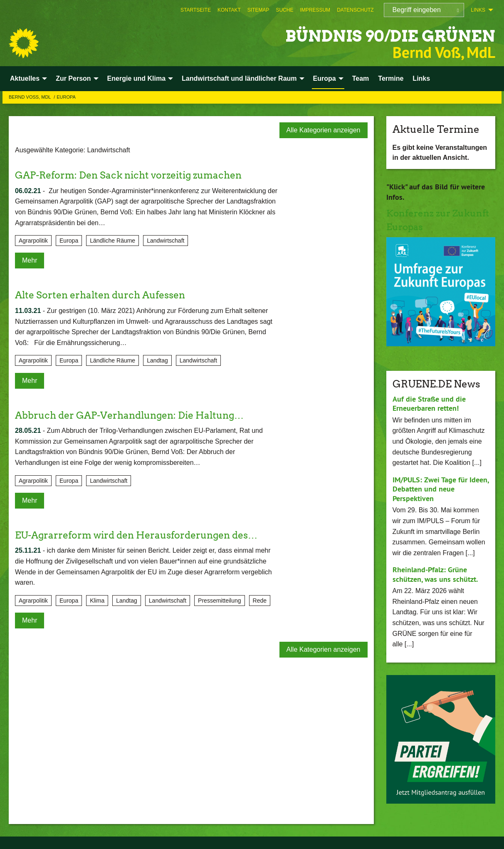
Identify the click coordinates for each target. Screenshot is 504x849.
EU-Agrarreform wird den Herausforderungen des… (142, 535)
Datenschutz (355, 10)
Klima (97, 601)
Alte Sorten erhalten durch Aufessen (104, 295)
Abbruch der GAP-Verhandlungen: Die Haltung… (136, 415)
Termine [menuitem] (391, 78)
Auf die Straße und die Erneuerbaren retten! (429, 404)
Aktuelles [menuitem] (25, 78)
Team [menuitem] (361, 78)
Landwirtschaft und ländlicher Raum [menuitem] (239, 78)
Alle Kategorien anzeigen (324, 130)
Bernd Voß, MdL (30, 97)
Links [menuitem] (478, 10)
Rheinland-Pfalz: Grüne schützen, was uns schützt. (435, 574)
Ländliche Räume (112, 241)
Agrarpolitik (33, 241)
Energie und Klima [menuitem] (136, 78)
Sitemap (258, 10)
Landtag (157, 360)
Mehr (30, 260)
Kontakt (229, 10)
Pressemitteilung (220, 601)
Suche (284, 10)
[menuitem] (196, 10)
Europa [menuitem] (325, 78)
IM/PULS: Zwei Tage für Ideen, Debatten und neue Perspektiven (441, 489)
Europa (66, 97)
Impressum (315, 10)
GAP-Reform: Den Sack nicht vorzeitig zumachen (134, 175)
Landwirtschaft (166, 241)
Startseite (196, 10)
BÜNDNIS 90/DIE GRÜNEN (374, 35)
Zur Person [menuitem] (73, 78)
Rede (260, 601)
